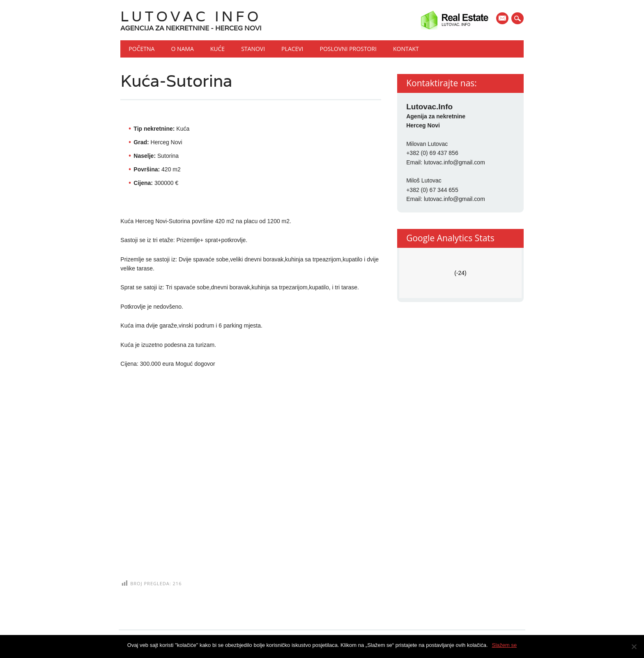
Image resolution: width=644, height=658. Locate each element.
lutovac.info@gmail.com (454, 162)
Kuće (217, 49)
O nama (182, 49)
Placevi (292, 49)
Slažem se (505, 645)
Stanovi (253, 49)
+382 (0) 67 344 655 (432, 190)
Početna (141, 49)
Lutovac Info (191, 16)
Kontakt (406, 49)
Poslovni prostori (348, 49)
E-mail (503, 19)
